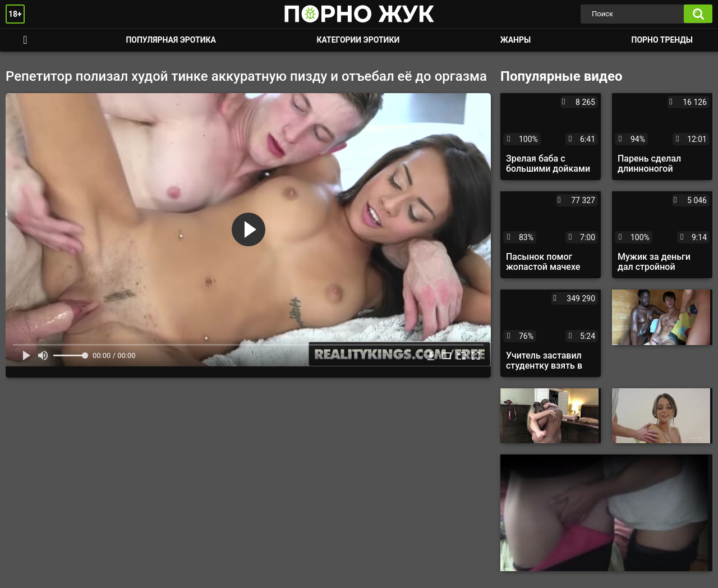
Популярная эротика (171, 40)
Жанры (516, 40)
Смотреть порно (25, 40)
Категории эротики (358, 40)
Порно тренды (662, 40)
